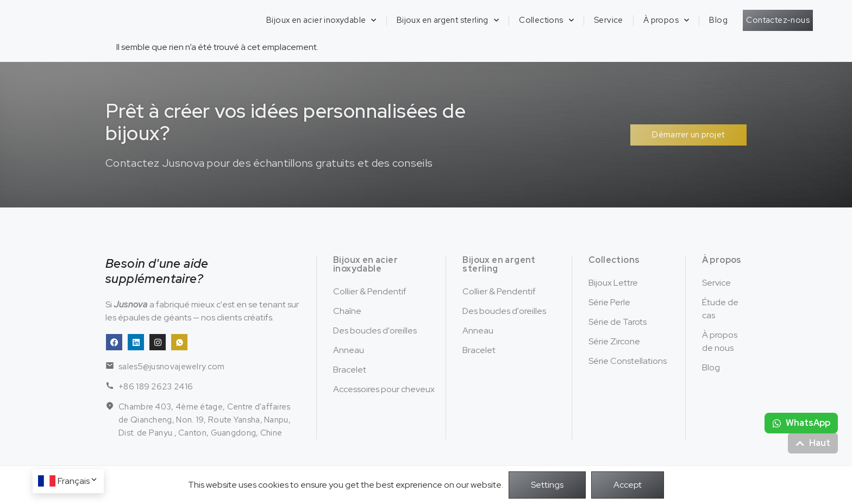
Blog (718, 20)
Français (78, 481)
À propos (666, 20)
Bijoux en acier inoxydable (321, 20)
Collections (546, 20)
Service (609, 20)
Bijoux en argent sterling (448, 20)
